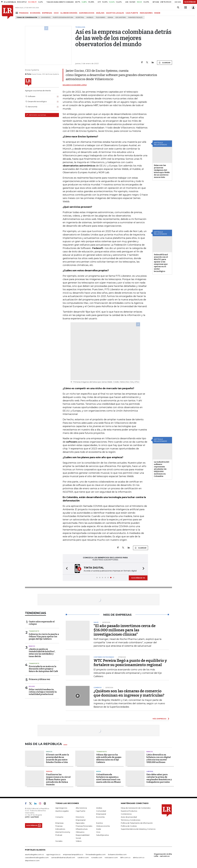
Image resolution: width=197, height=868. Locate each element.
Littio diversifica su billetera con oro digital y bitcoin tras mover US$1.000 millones (159, 758)
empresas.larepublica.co (73, 854)
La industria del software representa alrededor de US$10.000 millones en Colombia (162, 469)
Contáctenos (126, 814)
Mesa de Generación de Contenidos (136, 808)
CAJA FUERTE (132, 13)
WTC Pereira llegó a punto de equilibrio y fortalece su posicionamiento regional (130, 663)
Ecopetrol (80, 17)
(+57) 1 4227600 (32, 817)
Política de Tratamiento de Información (137, 823)
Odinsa (110, 17)
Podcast (59, 835)
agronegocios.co (53, 854)
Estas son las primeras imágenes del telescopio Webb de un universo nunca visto (162, 171)
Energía (49, 752)
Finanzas (59, 826)
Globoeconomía (103, 826)
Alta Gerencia (81, 808)
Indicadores (60, 829)
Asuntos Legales (62, 811)
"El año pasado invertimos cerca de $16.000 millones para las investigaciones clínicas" (125, 630)
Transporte (34, 631)
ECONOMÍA (35, 13)
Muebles (90, 17)
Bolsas (32, 686)
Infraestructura (82, 829)
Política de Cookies (129, 826)
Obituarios (80, 832)
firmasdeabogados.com (96, 854)
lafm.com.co (125, 857)
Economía (100, 817)
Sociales (59, 841)
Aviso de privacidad (129, 817)
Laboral (150, 771)
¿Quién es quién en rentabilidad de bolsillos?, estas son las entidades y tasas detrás (42, 653)
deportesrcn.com (32, 860)
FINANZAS (24, 13)
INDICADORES (146, 13)
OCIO (56, 13)
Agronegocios (61, 808)
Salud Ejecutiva (102, 835)
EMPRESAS (47, 13)
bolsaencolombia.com (117, 854)
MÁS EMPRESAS (159, 719)
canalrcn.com (83, 857)
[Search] (178, 8)
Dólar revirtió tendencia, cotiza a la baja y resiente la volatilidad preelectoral (43, 692)
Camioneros (46, 17)
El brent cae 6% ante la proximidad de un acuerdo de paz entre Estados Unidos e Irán (57, 758)
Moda (99, 771)
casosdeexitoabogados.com (37, 857)
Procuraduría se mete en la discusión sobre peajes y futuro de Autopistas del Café (43, 669)
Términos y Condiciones (131, 820)
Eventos (100, 823)
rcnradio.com (97, 857)
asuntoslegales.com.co (34, 854)
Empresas (59, 823)
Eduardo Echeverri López (75, 85)
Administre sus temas (36, 115)
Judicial (49, 771)
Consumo (59, 817)
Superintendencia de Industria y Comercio (138, 829)
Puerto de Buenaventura (63, 17)
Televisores (100, 17)
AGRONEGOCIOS (87, 13)
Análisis (99, 808)
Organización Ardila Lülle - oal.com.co (163, 855)
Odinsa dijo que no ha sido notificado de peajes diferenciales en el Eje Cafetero (109, 758)
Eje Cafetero (121, 17)
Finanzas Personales (84, 826)
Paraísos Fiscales (135, 17)
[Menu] (17, 13)
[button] (66, 569)
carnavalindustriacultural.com (63, 857)
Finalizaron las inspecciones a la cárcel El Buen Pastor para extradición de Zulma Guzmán (58, 780)
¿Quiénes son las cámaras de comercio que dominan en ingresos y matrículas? (129, 693)
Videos (79, 841)
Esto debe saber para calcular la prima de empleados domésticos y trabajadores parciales (159, 778)
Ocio (98, 832)
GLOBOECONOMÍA (69, 13)
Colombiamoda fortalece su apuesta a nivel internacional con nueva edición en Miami (109, 778)
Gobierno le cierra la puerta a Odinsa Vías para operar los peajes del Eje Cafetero (44, 637)
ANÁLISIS (100, 13)
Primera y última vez (39, 679)
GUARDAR (165, 63)
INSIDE (157, 13)
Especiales (80, 823)
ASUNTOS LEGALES (115, 13)
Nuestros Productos (129, 811)
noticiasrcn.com (111, 857)
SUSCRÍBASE (190, 2)
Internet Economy (63, 832)
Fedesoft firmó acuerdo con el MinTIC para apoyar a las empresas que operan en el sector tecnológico (161, 263)
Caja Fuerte (81, 811)
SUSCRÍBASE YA (138, 578)
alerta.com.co (139, 857)
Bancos (32, 646)
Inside (99, 829)
